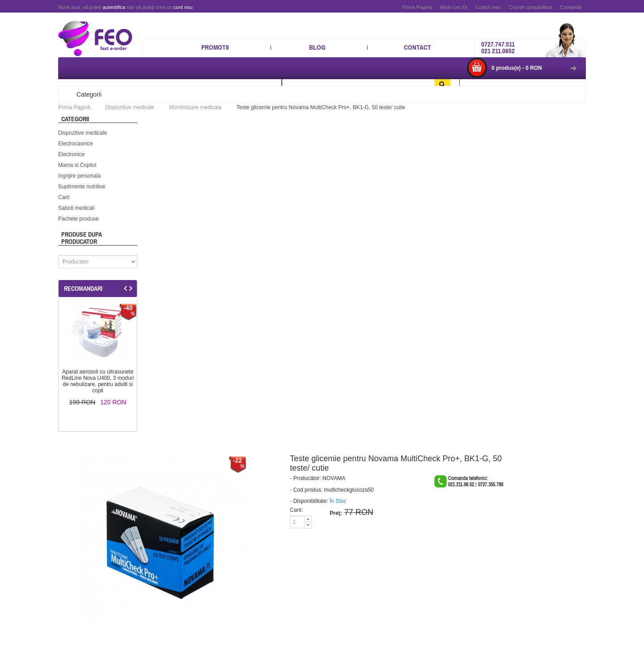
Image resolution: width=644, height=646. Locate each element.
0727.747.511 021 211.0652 (498, 47)
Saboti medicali (76, 208)
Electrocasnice (76, 144)
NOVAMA (334, 478)
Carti (64, 197)
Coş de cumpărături (530, 7)
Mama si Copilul (77, 165)
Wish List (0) (454, 7)
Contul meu (488, 7)
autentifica (114, 7)
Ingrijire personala (79, 176)
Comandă (571, 7)
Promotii (215, 47)
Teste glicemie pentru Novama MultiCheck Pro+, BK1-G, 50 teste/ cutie (321, 107)
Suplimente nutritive (82, 187)
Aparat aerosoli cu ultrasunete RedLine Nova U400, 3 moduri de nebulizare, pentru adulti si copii (98, 381)
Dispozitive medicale (83, 133)
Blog (317, 47)
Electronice (71, 154)
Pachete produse (78, 219)
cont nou (183, 7)
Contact (417, 47)
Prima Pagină (417, 7)
